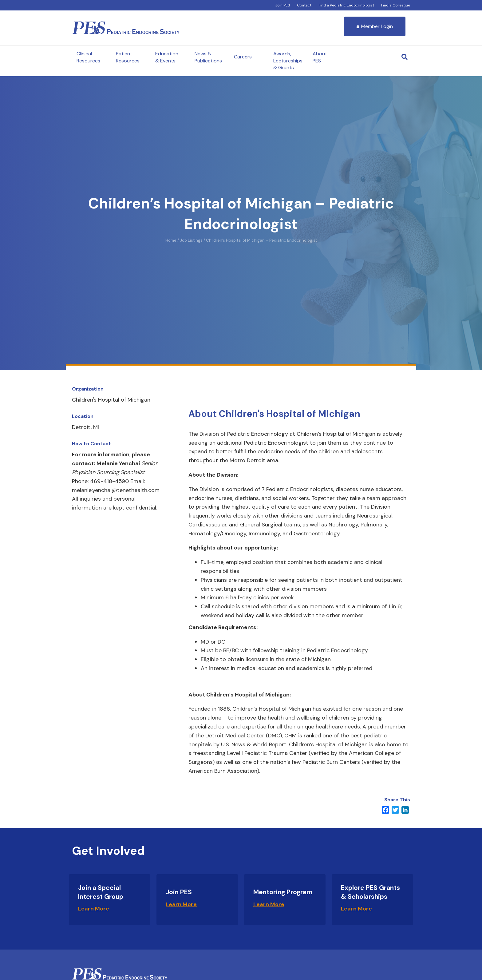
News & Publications (208, 57)
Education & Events (167, 57)
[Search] (405, 57)
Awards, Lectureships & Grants (288, 61)
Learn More (94, 909)
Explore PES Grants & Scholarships (370, 892)
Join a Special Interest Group (101, 892)
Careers (243, 57)
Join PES (282, 5)
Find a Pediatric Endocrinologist (346, 5)
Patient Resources (128, 57)
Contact (304, 5)
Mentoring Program (283, 892)
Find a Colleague (396, 5)
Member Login (375, 26)
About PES (320, 57)
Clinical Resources (88, 57)
